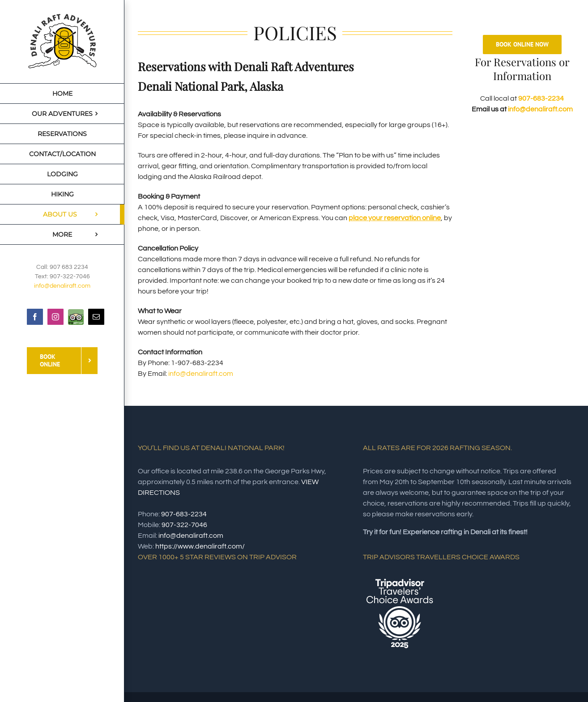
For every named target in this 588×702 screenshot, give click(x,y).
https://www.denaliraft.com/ (200, 546)
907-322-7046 (184, 525)
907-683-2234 (541, 98)
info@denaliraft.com (62, 286)
